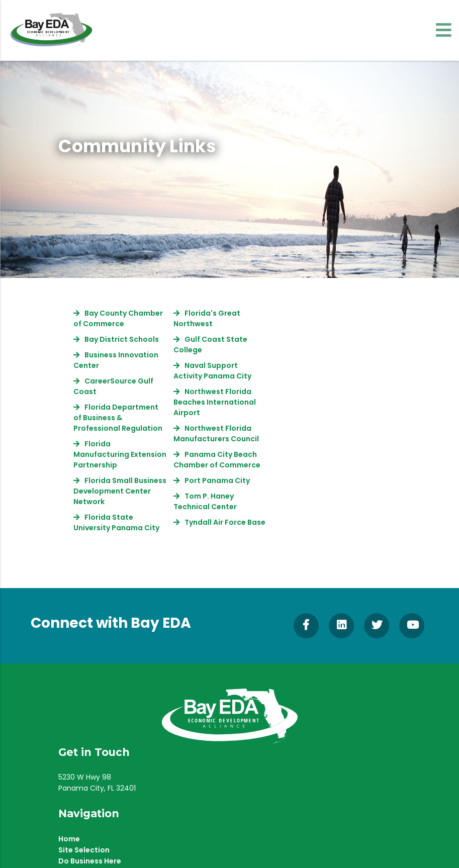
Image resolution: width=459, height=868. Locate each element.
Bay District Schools (122, 339)
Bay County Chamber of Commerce (118, 318)
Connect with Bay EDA (111, 623)
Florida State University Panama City (116, 522)
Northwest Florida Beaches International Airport (215, 402)
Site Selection (84, 850)
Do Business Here (90, 861)
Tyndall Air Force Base (225, 522)
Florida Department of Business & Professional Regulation (118, 418)
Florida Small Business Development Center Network (120, 491)
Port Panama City (217, 480)
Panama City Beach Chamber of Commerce (217, 460)
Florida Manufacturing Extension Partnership (120, 454)
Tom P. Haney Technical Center (205, 501)
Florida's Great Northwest (207, 318)
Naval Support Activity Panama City (212, 371)
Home (69, 839)
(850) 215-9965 (86, 800)
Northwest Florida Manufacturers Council (216, 433)
